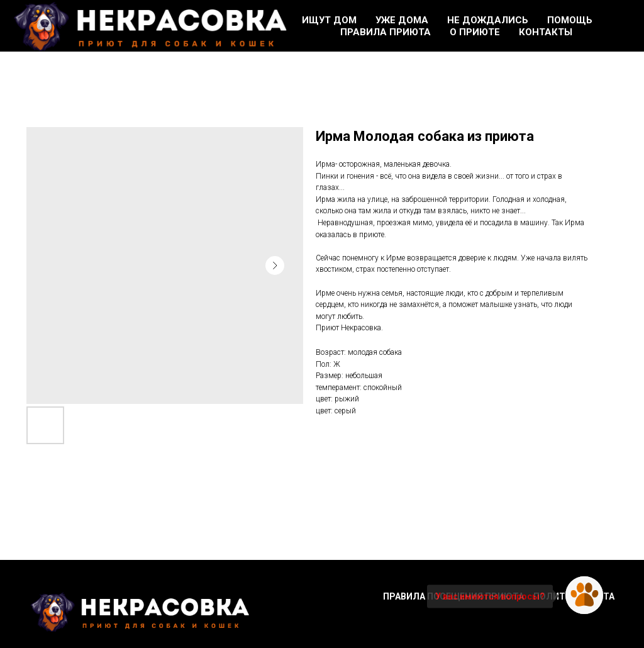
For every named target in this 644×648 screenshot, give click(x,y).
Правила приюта (386, 32)
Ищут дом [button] (329, 20)
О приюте (475, 32)
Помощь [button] (570, 20)
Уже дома (402, 20)
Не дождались (488, 20)
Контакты (546, 32)
